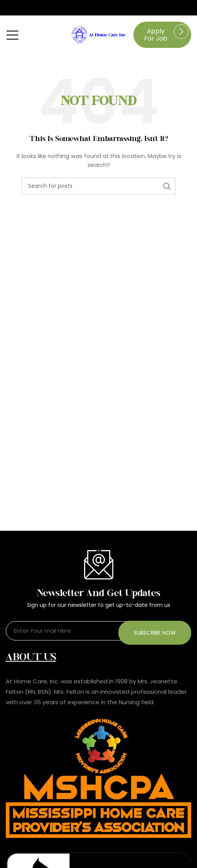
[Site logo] (99, 35)
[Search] (99, 186)
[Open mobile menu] (13, 35)
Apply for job (156, 35)
